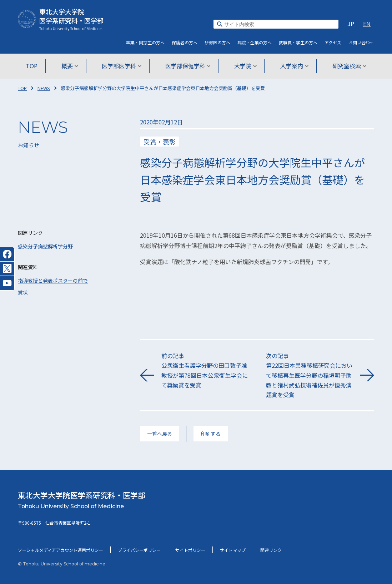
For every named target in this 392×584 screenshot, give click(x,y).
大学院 (245, 66)
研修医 (217, 42)
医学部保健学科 (188, 66)
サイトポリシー (190, 550)
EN (367, 24)
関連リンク (271, 550)
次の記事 (309, 375)
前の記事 (205, 371)
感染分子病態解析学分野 (45, 246)
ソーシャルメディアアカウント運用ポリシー (61, 550)
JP (351, 24)
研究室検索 (348, 66)
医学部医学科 (122, 66)
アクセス (333, 42)
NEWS (44, 88)
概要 (71, 66)
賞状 (23, 292)
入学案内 (294, 66)
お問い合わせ (361, 42)
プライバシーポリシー (139, 550)
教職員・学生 (298, 42)
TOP (33, 66)
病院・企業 (255, 42)
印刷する (211, 434)
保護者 (185, 42)
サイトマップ (233, 550)
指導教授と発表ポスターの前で (53, 281)
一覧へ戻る (160, 434)
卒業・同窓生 (145, 42)
